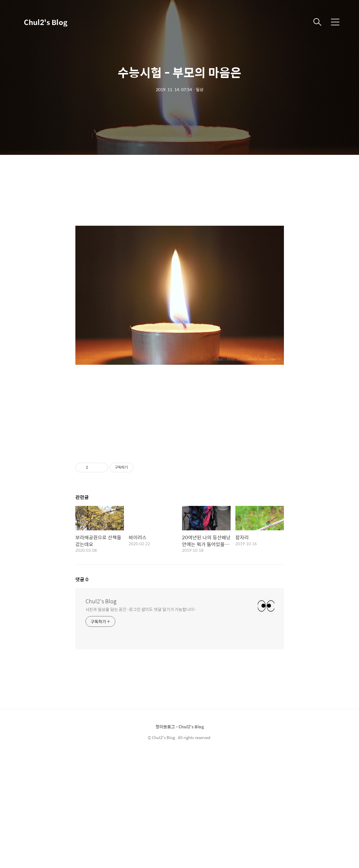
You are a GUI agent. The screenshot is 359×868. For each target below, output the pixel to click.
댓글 (82, 692)
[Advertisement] (180, 509)
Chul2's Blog (46, 22)
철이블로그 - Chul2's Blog (180, 840)
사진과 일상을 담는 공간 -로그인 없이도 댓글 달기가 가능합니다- (141, 722)
